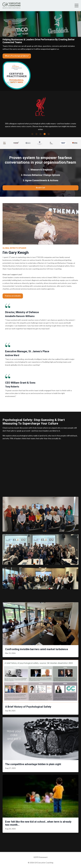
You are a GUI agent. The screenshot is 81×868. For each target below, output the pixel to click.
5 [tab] (49, 134)
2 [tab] (36, 134)
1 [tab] (32, 134)
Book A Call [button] (40, 188)
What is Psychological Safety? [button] (17, 56)
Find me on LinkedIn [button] (13, 296)
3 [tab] (41, 134)
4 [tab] (45, 134)
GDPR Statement (41, 857)
